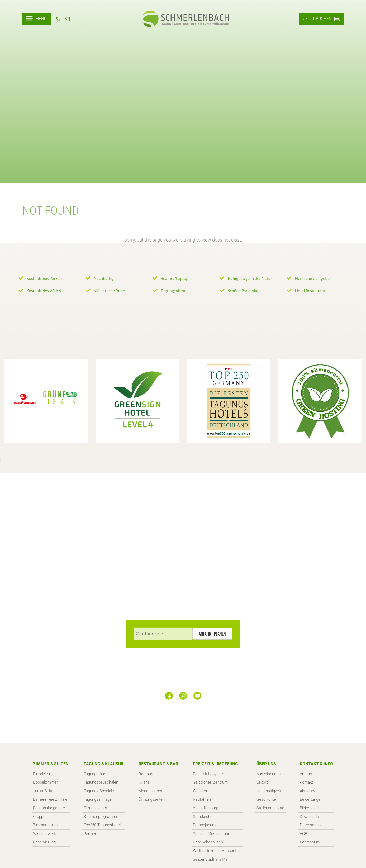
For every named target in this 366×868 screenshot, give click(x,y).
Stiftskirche (203, 817)
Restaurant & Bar (158, 764)
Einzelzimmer (44, 774)
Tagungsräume (97, 774)
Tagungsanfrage (98, 799)
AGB (303, 834)
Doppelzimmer (45, 782)
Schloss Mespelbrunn (211, 834)
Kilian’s (144, 782)
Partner (90, 834)
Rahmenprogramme (101, 817)
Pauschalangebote (49, 808)
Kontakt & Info (316, 764)
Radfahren (202, 799)
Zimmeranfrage (46, 825)
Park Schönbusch (208, 842)
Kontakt (306, 782)
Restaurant (148, 774)
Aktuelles (308, 791)
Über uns (266, 764)
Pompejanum (204, 825)
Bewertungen (311, 799)
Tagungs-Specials (99, 791)
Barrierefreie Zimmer (51, 799)
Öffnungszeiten (152, 799)
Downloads (309, 817)
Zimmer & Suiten (51, 764)
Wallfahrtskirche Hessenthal (217, 851)
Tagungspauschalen (101, 782)
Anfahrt (306, 774)
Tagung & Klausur (104, 764)
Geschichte (266, 799)
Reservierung (44, 842)
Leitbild (263, 782)
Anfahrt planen (212, 634)
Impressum (310, 842)
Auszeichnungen (271, 774)
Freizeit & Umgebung (215, 764)
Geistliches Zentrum (210, 782)
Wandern (201, 791)
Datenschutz (311, 825)
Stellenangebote (270, 808)
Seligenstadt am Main (212, 859)
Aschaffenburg (206, 808)
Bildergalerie (310, 808)
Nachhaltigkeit (269, 791)
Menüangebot (150, 791)
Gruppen (40, 817)
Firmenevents (95, 808)
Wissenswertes (46, 834)
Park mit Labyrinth (208, 774)
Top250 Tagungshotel (102, 825)
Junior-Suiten (44, 791)
